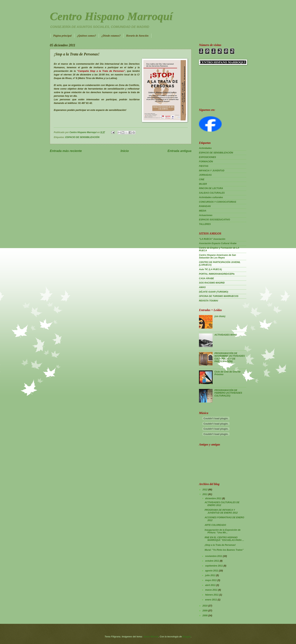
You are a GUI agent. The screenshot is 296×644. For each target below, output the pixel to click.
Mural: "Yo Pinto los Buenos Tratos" (224, 550)
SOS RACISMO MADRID (212, 283)
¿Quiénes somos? (87, 36)
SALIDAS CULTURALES (212, 193)
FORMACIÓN (206, 162)
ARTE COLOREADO (215, 525)
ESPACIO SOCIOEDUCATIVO (214, 220)
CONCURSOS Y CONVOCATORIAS (218, 202)
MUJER (203, 184)
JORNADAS (205, 175)
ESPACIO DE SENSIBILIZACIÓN (82, 137)
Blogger (187, 637)
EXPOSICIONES (207, 157)
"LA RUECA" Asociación (212, 239)
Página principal (62, 36)
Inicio (125, 151)
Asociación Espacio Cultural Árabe (218, 243)
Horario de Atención (137, 36)
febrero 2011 (212, 595)
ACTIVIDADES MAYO (226, 335)
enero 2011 (211, 600)
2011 (205, 494)
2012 (205, 490)
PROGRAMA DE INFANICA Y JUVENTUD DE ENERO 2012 (221, 511)
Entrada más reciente (66, 151)
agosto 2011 (212, 571)
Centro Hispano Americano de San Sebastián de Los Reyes (217, 256)
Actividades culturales (211, 197)
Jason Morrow (151, 637)
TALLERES (205, 224)
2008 (205, 616)
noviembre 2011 (214, 556)
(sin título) (220, 316)
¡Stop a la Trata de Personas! (220, 545)
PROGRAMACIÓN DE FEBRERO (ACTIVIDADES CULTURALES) (228, 393)
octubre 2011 (212, 561)
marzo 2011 (212, 590)
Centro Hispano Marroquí (111, 16)
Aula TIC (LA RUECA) (210, 269)
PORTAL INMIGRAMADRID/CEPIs (217, 274)
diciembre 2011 (214, 498)
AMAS (202, 287)
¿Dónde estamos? (111, 36)
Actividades (205, 148)
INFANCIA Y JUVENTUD (212, 171)
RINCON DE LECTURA (211, 188)
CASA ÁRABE (206, 278)
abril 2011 (211, 585)
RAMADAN (205, 206)
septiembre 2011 (214, 566)
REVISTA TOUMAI (209, 301)
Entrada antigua (180, 151)
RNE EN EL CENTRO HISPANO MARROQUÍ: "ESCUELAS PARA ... (224, 539)
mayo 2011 (211, 580)
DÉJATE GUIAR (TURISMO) (214, 292)
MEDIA (203, 211)
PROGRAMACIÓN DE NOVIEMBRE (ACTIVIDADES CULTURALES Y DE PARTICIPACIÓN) (230, 357)
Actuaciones (206, 215)
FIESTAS (204, 166)
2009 (205, 611)
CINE (202, 179)
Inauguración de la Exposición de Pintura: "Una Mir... (223, 531)
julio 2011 (211, 575)
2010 (205, 606)
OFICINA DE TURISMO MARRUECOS (219, 296)
